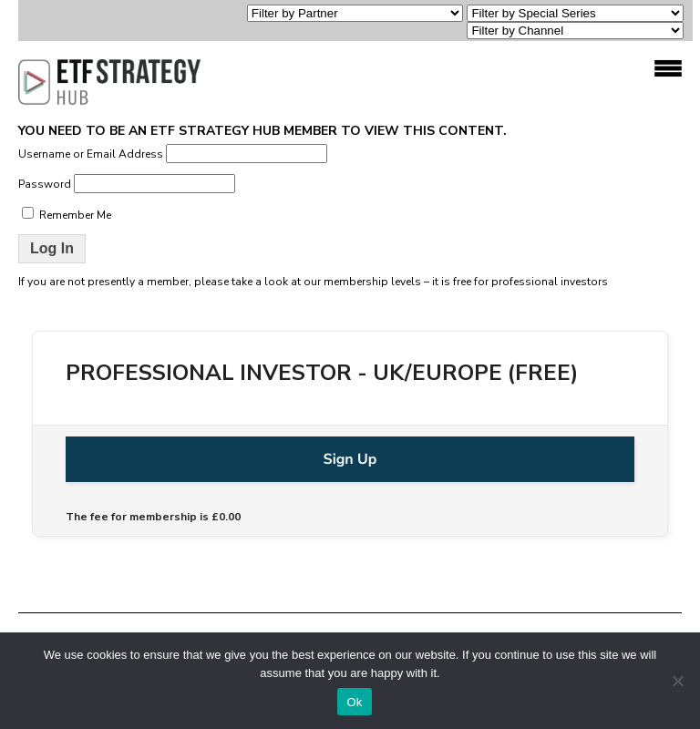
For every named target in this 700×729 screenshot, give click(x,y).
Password (45, 184)
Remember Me (67, 215)
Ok (354, 702)
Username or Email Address (91, 154)
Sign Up (350, 459)
